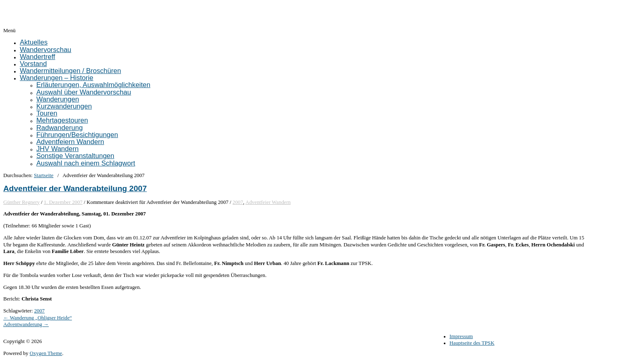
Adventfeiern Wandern (70, 142)
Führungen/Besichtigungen (77, 135)
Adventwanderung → (26, 324)
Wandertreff (38, 57)
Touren (47, 113)
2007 (238, 202)
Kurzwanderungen (64, 106)
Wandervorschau (46, 50)
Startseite (44, 175)
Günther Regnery (21, 202)
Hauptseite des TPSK (472, 343)
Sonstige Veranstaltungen (75, 156)
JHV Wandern (57, 149)
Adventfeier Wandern (268, 202)
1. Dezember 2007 (63, 202)
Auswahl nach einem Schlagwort (86, 163)
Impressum (461, 336)
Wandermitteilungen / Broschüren (70, 71)
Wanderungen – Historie (57, 78)
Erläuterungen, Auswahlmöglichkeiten (93, 85)
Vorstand (33, 64)
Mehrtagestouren (62, 120)
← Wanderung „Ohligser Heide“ (38, 318)
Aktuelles (34, 42)
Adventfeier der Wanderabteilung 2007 (75, 188)
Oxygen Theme (46, 353)
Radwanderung (59, 128)
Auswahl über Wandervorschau (84, 92)
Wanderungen (58, 99)
